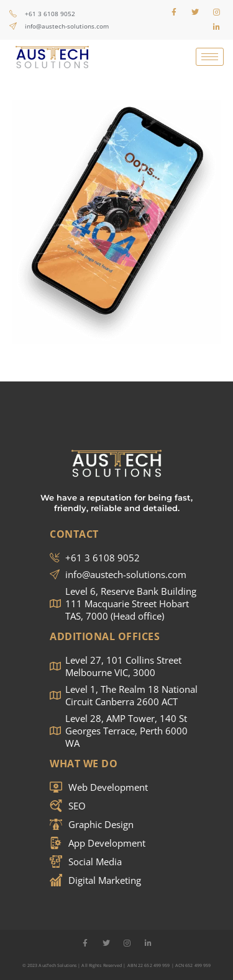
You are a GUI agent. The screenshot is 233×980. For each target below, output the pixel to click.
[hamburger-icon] (210, 57)
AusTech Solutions (57, 965)
